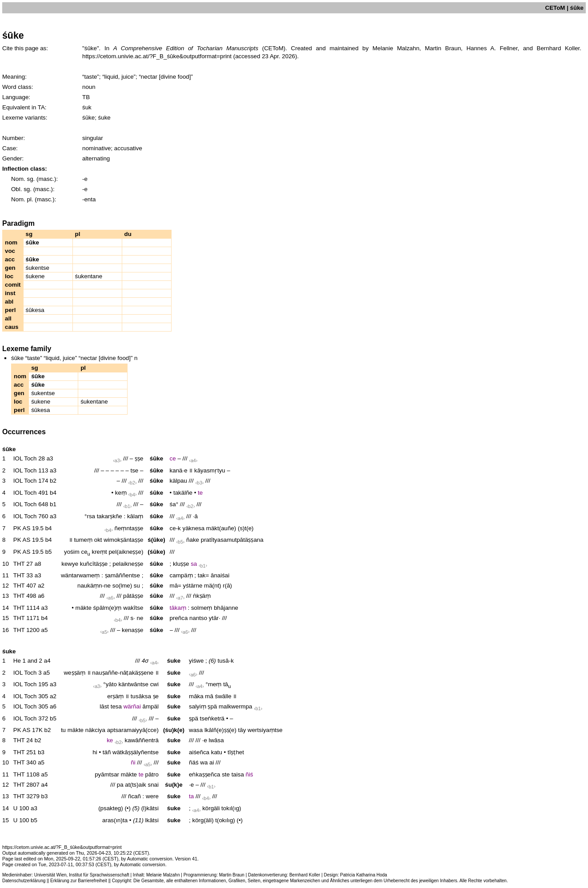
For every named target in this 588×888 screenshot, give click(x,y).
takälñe (183, 493)
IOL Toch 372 (31, 718)
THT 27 (23, 564)
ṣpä (212, 706)
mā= (176, 586)
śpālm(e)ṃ (108, 608)
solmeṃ (202, 608)
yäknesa (194, 528)
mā (209, 696)
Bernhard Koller (305, 875)
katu (217, 752)
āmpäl (151, 706)
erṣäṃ (115, 696)
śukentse (38, 268)
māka (196, 696)
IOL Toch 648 (31, 504)
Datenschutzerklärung (24, 881)
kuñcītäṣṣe (94, 564)
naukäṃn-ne (94, 586)
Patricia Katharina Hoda (364, 875)
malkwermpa (236, 706)
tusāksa (141, 696)
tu (63, 730)
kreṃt (99, 552)
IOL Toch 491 (31, 493)
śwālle (223, 696)
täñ (107, 752)
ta (191, 796)
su (137, 586)
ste (226, 774)
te (200, 493)
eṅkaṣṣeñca (204, 774)
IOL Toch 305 (31, 696)
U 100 (21, 808)
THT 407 (25, 586)
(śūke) (156, 552)
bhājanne (226, 608)
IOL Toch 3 (28, 673)
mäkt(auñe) (221, 528)
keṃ (121, 493)
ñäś (194, 762)
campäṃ (181, 575)
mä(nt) (213, 586)
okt (98, 540)
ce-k (175, 528)
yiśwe (196, 661)
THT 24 (23, 740)
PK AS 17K (28, 730)
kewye (70, 564)
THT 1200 (26, 630)
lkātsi (152, 820)
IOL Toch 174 (31, 481)
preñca (179, 618)
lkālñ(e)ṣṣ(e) (220, 730)
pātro (152, 774)
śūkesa (35, 310)
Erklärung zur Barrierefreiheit (79, 881)
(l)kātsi (150, 808)
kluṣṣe (181, 564)
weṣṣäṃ (74, 673)
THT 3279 (26, 796)
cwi (154, 684)
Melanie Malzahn (163, 875)
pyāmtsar (107, 774)
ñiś (250, 774)
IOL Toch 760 (31, 516)
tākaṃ (178, 608)
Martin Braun (232, 875)
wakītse (133, 608)
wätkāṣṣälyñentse (136, 752)
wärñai (132, 706)
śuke (174, 661)
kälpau (178, 481)
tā (227, 684)
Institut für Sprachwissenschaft (99, 875)
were (152, 796)
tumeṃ (83, 540)
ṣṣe (139, 458)
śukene (35, 276)
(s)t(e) (246, 528)
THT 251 (25, 752)
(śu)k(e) (174, 730)
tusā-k (226, 661)
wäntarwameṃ (80, 575)
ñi (133, 762)
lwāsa (216, 740)
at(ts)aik (135, 785)
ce (173, 458)
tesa (116, 706)
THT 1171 (26, 618)
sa (194, 564)
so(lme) (122, 586)
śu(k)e (174, 785)
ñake (193, 540)
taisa (238, 774)
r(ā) (227, 586)
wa (204, 762)
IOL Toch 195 (31, 684)
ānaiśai (220, 575)
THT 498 (25, 596)
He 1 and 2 (28, 661)
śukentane (89, 276)
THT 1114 (26, 608)
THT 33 (23, 575)
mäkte (84, 608)
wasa (196, 730)
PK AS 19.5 (28, 528)
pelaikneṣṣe (128, 564)
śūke (156, 458)
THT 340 (25, 762)
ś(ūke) (156, 540)
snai (153, 785)
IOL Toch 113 (31, 470)
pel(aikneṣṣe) (126, 552)
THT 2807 (26, 785)
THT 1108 (26, 774)
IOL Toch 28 (29, 458)
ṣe (156, 696)
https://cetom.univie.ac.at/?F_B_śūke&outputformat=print (157, 56)
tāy (242, 730)
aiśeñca (199, 752)
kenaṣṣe (132, 630)
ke (110, 740)
